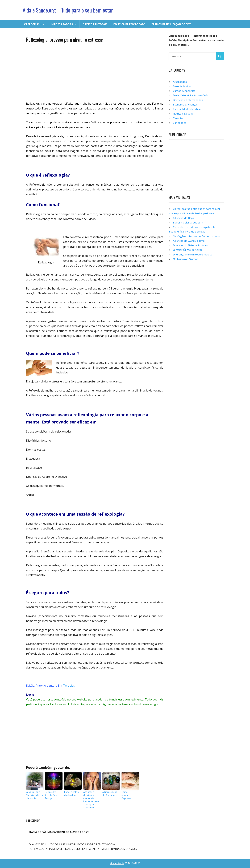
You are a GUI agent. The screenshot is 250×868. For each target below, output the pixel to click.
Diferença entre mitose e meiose (193, 254)
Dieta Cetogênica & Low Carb (190, 95)
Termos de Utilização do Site (171, 24)
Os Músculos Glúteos (186, 259)
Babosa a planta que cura (188, 222)
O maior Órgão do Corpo (188, 250)
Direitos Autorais (95, 24)
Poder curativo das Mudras (72, 794)
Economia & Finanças (185, 104)
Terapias (69, 686)
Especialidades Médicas (187, 109)
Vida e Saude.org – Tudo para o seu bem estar (68, 10)
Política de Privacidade (129, 24)
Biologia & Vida (182, 86)
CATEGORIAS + (33, 24)
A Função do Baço (183, 218)
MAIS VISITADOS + (62, 24)
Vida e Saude (117, 863)
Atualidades (180, 82)
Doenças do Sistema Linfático (190, 245)
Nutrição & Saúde (183, 113)
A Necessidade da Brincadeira (110, 794)
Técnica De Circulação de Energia (52, 795)
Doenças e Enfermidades (188, 100)
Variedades (180, 123)
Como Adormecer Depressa (127, 795)
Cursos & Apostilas (184, 91)
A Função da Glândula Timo (189, 241)
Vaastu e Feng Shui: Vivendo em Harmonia (34, 795)
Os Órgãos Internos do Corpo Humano (196, 236)
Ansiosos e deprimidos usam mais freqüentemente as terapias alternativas (91, 800)
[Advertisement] (95, 72)
